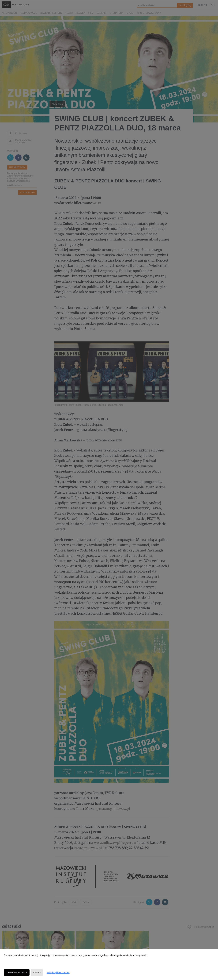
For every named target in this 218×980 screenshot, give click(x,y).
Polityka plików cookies (58, 973)
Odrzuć (37, 973)
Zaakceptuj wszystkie (17, 973)
